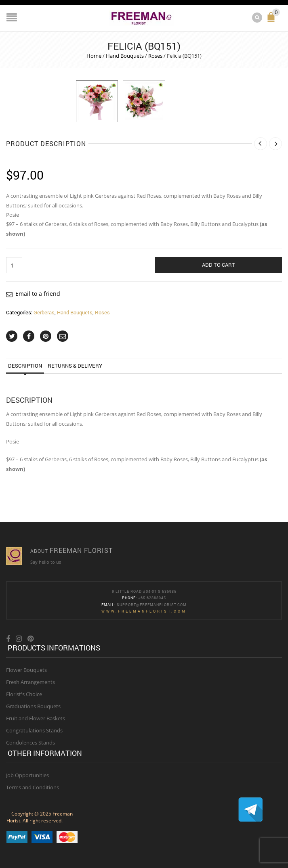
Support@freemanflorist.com (152, 604)
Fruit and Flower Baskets (36, 718)
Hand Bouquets (125, 55)
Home (94, 55)
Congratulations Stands (34, 730)
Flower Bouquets (26, 669)
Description (25, 365)
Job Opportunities (27, 774)
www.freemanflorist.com (144, 611)
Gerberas (44, 312)
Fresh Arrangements (30, 682)
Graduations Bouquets (33, 706)
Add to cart (219, 264)
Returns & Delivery (75, 365)
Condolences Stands (30, 742)
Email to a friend (38, 293)
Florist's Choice (24, 694)
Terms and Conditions (33, 786)
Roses (155, 55)
